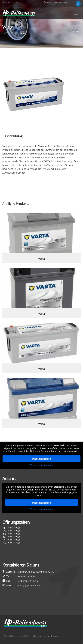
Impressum (43, 636)
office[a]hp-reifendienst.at (31, 585)
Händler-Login (10, 2)
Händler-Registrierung (55, 2)
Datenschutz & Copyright (23, 636)
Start (7, 636)
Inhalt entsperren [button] (42, 459)
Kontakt (54, 636)
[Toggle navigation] (76, 13)
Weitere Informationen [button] (42, 465)
